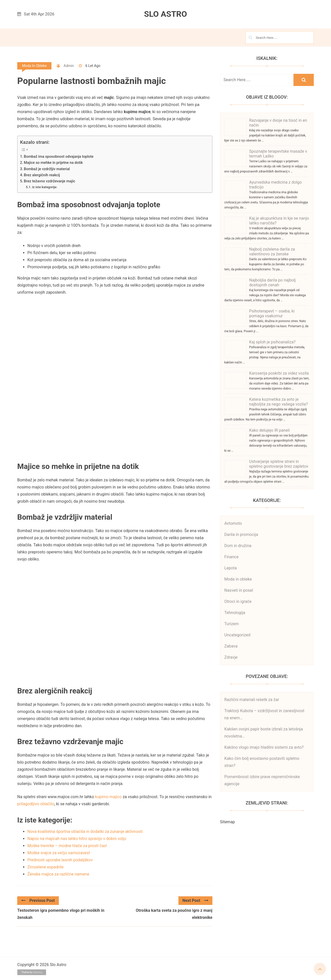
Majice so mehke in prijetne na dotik (53, 163)
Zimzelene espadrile (45, 867)
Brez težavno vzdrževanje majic (50, 181)
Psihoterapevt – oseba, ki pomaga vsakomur (272, 313)
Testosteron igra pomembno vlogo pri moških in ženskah (61, 914)
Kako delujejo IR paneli (269, 430)
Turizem (232, 624)
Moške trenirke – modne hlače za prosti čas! (67, 846)
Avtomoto (233, 523)
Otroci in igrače (238, 601)
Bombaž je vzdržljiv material (47, 169)
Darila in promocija (241, 535)
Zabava (231, 646)
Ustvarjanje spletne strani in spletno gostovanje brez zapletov (279, 464)
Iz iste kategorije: (44, 187)
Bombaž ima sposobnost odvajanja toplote (59, 157)
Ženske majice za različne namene (58, 874)
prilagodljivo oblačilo (36, 804)
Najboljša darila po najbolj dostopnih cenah (272, 283)
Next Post (195, 900)
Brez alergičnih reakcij (42, 175)
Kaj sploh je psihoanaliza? (272, 342)
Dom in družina (238, 546)
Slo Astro (165, 14)
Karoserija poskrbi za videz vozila (279, 373)
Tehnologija (235, 613)
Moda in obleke (34, 66)
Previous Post (38, 900)
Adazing (38, 972)
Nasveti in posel (239, 590)
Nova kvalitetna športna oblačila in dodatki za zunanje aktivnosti (85, 832)
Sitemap (227, 822)
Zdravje (231, 657)
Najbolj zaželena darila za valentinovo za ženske (272, 252)
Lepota (231, 568)
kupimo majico (108, 797)
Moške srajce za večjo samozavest (59, 853)
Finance (231, 557)
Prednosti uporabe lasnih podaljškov (60, 860)
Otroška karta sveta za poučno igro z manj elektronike (174, 914)
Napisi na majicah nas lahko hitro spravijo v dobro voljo (77, 839)
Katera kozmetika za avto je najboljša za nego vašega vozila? (278, 402)
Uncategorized (237, 635)
